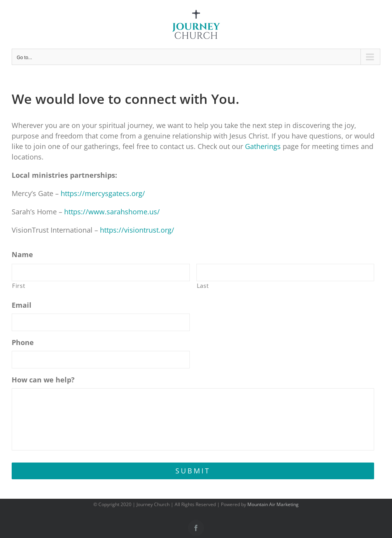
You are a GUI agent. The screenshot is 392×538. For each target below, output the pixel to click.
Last (203, 286)
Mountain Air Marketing (273, 504)
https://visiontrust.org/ (137, 230)
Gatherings (263, 146)
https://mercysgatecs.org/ (103, 193)
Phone (23, 343)
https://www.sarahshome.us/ (112, 212)
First (18, 286)
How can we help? (43, 380)
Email (22, 305)
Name (22, 255)
